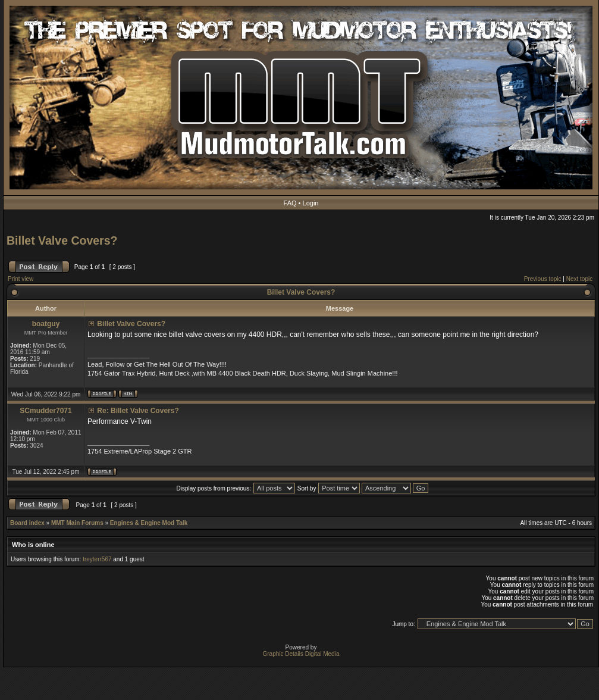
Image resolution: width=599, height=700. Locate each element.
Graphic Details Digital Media (301, 654)
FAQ (290, 203)
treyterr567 (97, 559)
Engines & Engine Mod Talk (149, 523)
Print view (21, 279)
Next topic (579, 279)
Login (311, 203)
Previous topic (543, 279)
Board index (27, 523)
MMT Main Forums (77, 523)
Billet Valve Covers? (62, 240)
